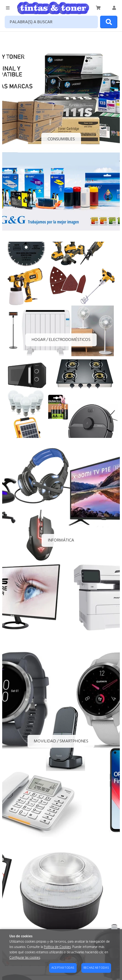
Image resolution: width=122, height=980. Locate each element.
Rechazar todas (96, 968)
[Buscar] (109, 22)
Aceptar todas (63, 968)
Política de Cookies (57, 947)
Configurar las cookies (25, 958)
